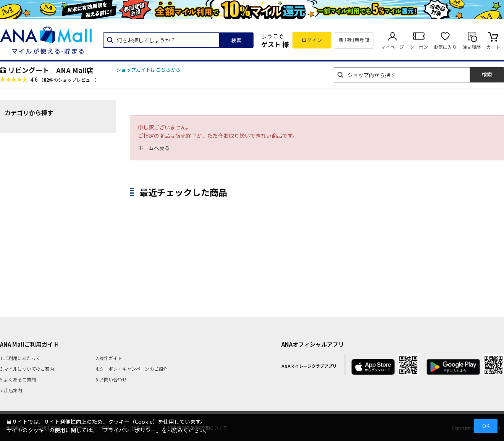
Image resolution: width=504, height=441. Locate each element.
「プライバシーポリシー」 (129, 430)
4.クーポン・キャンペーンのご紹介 (132, 369)
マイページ (393, 47)
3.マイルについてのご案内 (27, 369)
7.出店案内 (11, 390)
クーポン (419, 47)
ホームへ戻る (154, 148)
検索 (236, 40)
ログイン (312, 40)
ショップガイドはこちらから (148, 70)
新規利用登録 (354, 40)
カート (493, 47)
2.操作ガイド (109, 358)
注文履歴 (472, 47)
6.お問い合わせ (111, 379)
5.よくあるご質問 (18, 379)
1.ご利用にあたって (20, 358)
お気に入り (445, 47)
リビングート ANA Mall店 (51, 70)
